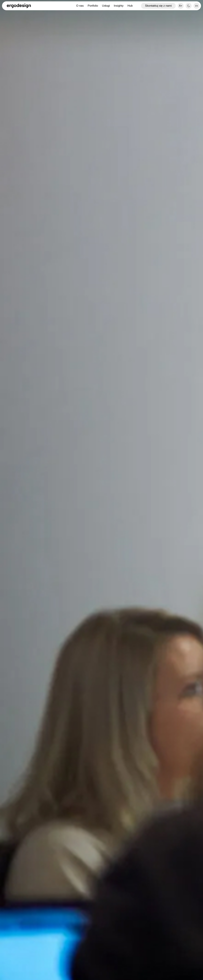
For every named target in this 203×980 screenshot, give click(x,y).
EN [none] (196, 6)
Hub (130, 6)
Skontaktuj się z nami (158, 6)
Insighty (119, 6)
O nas (80, 6)
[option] (196, 6)
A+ (181, 6)
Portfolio (93, 6)
